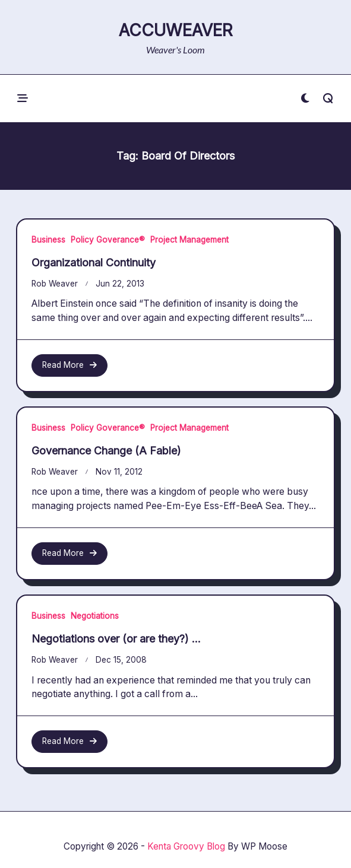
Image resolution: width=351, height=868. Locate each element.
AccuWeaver (176, 30)
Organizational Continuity (94, 263)
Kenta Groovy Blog (186, 846)
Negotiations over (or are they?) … (116, 639)
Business (48, 240)
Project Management (189, 240)
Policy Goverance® (108, 240)
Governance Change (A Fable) (106, 451)
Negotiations (95, 616)
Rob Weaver (55, 284)
